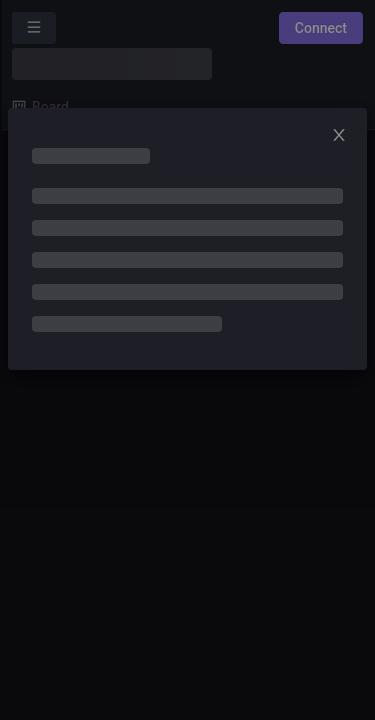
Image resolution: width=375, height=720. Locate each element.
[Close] (345, 136)
